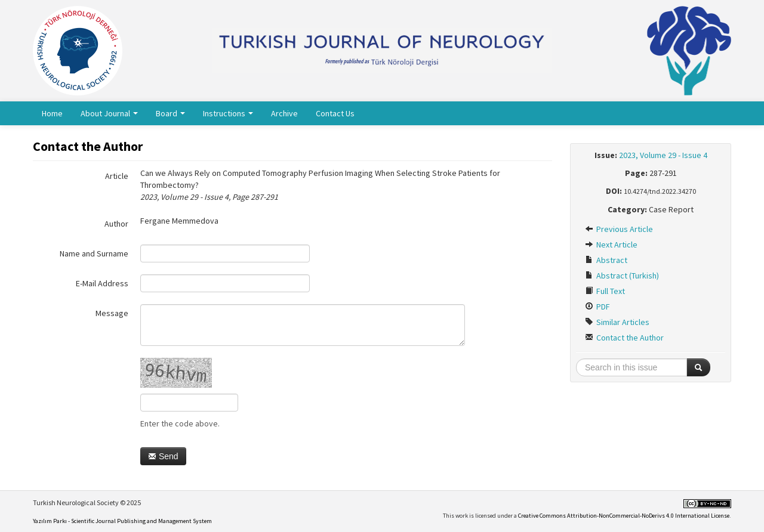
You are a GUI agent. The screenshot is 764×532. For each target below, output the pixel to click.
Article (117, 176)
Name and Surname (94, 253)
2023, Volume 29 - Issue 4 (663, 155)
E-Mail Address (102, 283)
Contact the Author (624, 338)
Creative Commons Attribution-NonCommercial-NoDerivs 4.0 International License (624, 516)
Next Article (611, 245)
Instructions (228, 113)
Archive (284, 113)
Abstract (606, 260)
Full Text (605, 291)
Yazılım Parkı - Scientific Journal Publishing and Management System (122, 521)
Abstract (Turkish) (622, 276)
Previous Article (619, 229)
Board (170, 113)
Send (163, 456)
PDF (597, 307)
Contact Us (335, 113)
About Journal (109, 113)
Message (112, 313)
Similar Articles (617, 322)
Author (116, 224)
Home (52, 113)
